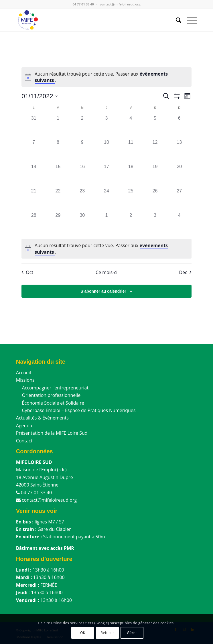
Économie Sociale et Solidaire (50, 403)
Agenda (24, 426)
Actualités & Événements (42, 418)
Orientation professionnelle (48, 395)
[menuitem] (176, 20)
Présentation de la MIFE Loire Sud (52, 433)
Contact (24, 441)
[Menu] (189, 20)
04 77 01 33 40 (83, 4)
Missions (25, 380)
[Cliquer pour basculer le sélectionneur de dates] (40, 96)
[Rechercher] (176, 20)
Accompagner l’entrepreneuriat (52, 388)
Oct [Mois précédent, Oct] (27, 272)
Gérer (132, 633)
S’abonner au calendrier (103, 291)
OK (83, 633)
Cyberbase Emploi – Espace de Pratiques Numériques (76, 410)
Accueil (23, 373)
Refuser (107, 633)
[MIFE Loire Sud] (88, 20)
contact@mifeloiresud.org (120, 4)
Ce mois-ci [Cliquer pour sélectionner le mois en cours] (107, 272)
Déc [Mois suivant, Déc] (185, 272)
